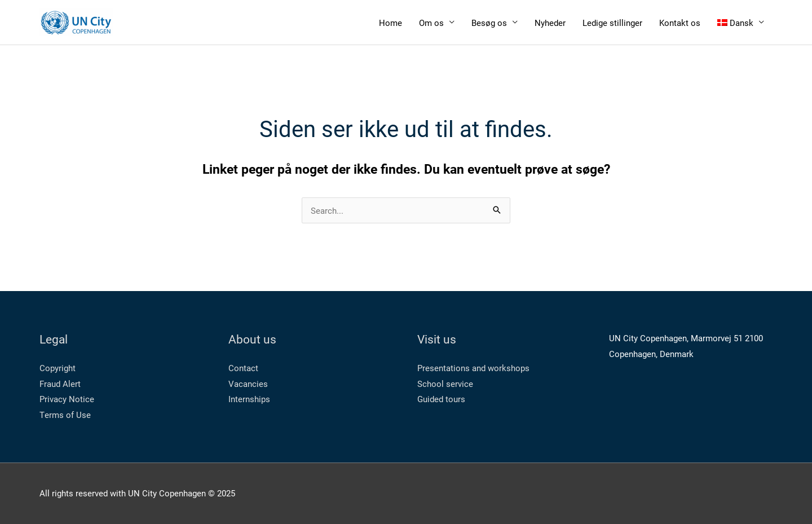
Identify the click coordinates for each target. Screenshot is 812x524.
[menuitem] (741, 22)
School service (445, 384)
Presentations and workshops (473, 368)
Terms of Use (65, 415)
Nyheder (550, 23)
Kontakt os (680, 23)
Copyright (58, 368)
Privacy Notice (67, 399)
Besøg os (489, 23)
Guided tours (441, 399)
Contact (243, 368)
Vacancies (248, 384)
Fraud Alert (60, 384)
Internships (249, 399)
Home (390, 23)
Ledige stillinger (612, 23)
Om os (431, 23)
